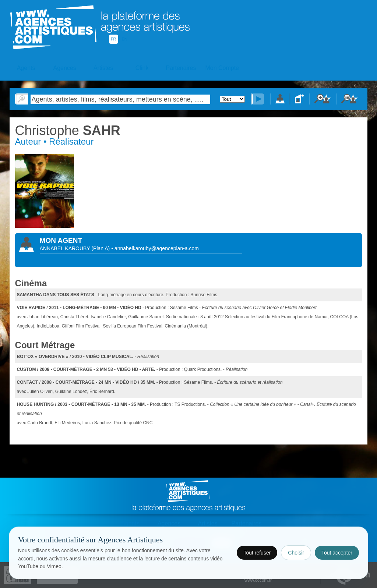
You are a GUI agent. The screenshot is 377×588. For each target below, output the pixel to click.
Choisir (296, 553)
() (101, 248)
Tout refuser (257, 553)
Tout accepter (337, 553)
